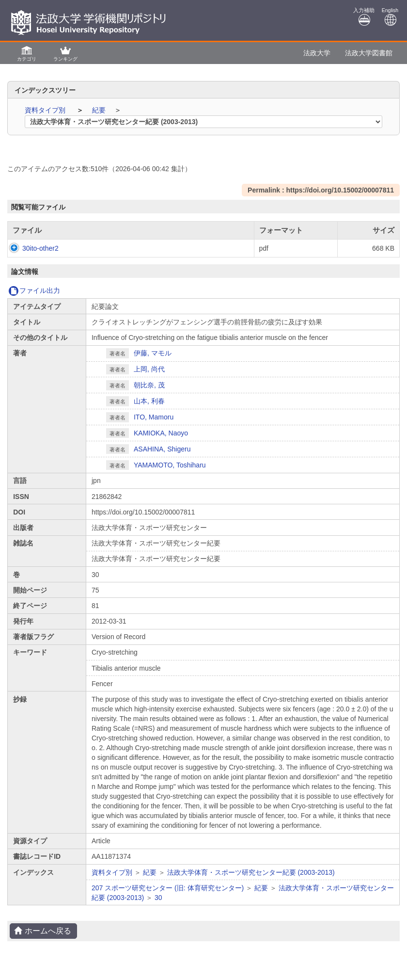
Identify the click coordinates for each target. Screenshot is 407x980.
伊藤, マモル (153, 353)
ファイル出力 (34, 290)
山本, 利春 (149, 401)
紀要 (100, 110)
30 (158, 898)
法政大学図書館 (369, 53)
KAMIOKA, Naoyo (161, 433)
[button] (27, 53)
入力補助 (364, 17)
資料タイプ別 (46, 110)
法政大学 (317, 53)
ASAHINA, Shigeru (162, 449)
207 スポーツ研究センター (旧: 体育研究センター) (168, 888)
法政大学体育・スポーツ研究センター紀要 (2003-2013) (251, 872)
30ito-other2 (31, 248)
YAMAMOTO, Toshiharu (170, 465)
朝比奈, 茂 (149, 385)
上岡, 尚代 (149, 369)
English (390, 17)
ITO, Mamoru (154, 417)
